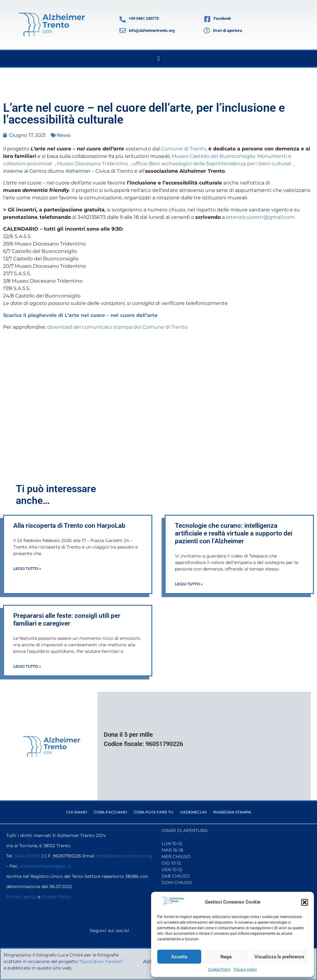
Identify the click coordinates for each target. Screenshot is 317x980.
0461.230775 (27, 856)
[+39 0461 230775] (123, 20)
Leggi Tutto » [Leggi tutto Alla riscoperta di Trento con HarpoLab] (27, 568)
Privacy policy (245, 969)
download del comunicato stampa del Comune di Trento (117, 327)
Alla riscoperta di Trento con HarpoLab (70, 526)
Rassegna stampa (232, 812)
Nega (226, 957)
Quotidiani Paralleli (102, 961)
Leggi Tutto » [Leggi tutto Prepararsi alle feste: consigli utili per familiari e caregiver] (27, 666)
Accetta (179, 957)
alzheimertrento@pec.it (45, 866)
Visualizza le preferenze (279, 957)
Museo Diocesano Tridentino (94, 164)
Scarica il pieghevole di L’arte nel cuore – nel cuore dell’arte (80, 315)
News (64, 135)
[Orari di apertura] (207, 31)
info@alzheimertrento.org (152, 30)
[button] (305, 902)
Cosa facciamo (110, 812)
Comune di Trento (184, 149)
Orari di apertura (228, 30)
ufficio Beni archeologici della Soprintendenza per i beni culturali (213, 164)
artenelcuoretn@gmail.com (260, 217)
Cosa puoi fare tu (154, 812)
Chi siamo (77, 812)
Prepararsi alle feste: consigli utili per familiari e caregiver (67, 620)
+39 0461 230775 (144, 18)
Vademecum (193, 812)
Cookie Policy (219, 969)
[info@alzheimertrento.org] (123, 31)
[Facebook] (207, 20)
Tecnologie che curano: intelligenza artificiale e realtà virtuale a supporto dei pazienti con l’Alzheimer (234, 533)
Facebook (222, 18)
